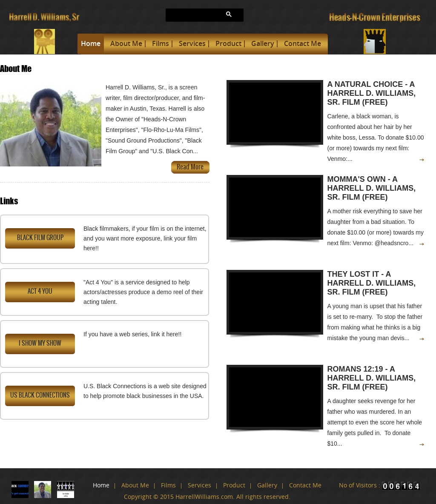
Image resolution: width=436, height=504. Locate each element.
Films (161, 43)
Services (192, 43)
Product (228, 43)
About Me (126, 43)
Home (91, 43)
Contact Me (303, 43)
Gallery (263, 43)
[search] (186, 15)
